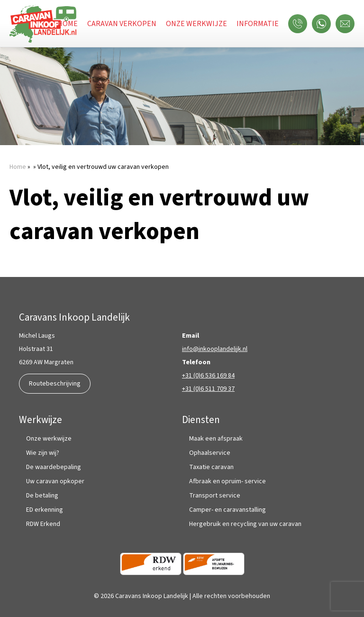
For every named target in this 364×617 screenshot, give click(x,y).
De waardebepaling (54, 467)
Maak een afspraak (216, 439)
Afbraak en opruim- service (227, 482)
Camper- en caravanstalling (227, 510)
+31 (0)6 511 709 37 (208, 389)
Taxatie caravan (211, 467)
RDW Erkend (43, 524)
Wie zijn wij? (43, 453)
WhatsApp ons (324, 24)
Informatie (258, 24)
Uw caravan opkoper (55, 482)
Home (68, 24)
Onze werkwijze (196, 24)
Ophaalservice (210, 453)
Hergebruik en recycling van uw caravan (245, 524)
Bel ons (300, 24)
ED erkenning (45, 510)
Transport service (215, 496)
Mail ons (347, 24)
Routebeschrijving (55, 384)
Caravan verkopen (122, 24)
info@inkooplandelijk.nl (215, 349)
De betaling (42, 496)
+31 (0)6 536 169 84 (208, 376)
